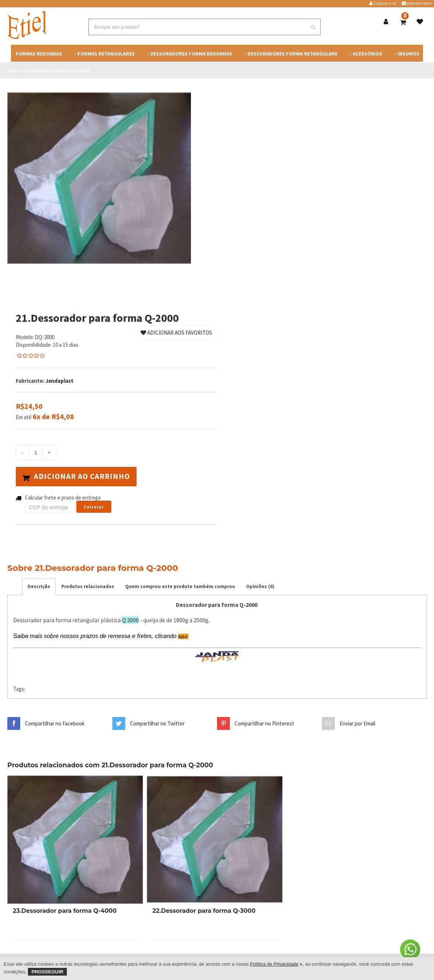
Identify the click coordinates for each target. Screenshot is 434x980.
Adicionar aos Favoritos (176, 333)
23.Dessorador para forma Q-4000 (65, 910)
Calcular (94, 507)
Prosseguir (48, 972)
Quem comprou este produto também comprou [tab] (180, 586)
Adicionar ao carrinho (77, 476)
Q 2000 (130, 620)
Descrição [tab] (39, 586)
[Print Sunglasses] (75, 839)
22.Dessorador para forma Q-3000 (204, 910)
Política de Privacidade (274, 964)
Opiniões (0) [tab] (260, 586)
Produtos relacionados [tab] (88, 586)
